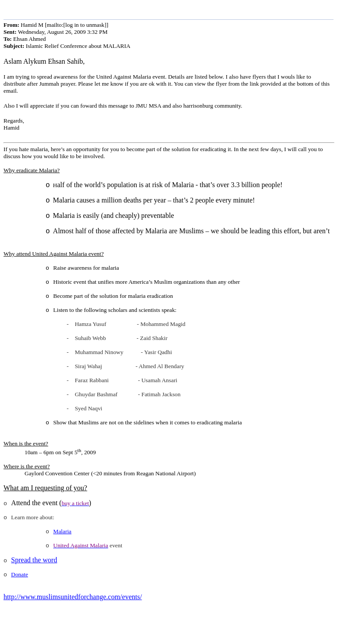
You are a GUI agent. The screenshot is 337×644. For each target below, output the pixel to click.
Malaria (62, 531)
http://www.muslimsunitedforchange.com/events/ (73, 597)
